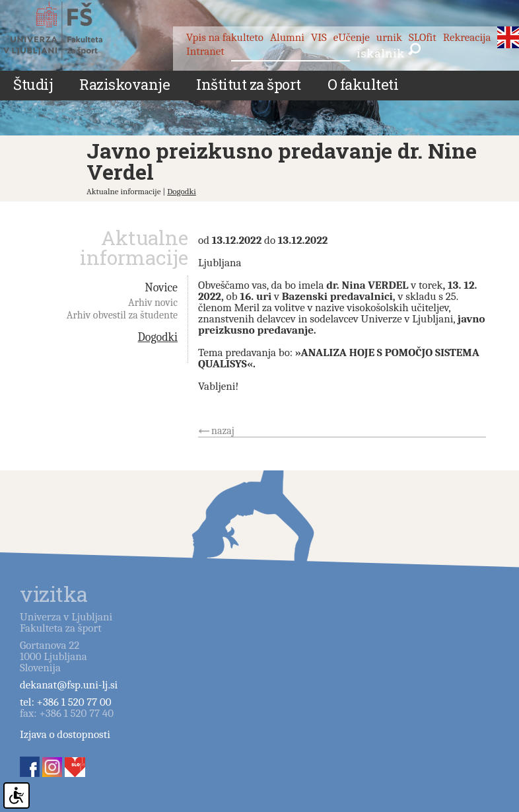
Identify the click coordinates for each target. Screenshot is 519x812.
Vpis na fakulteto (225, 37)
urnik (389, 37)
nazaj (223, 431)
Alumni (287, 37)
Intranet (205, 51)
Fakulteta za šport (68, 31)
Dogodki (182, 191)
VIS (319, 37)
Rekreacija (467, 37)
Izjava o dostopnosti (65, 734)
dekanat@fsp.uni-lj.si (69, 685)
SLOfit (423, 37)
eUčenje (352, 37)
